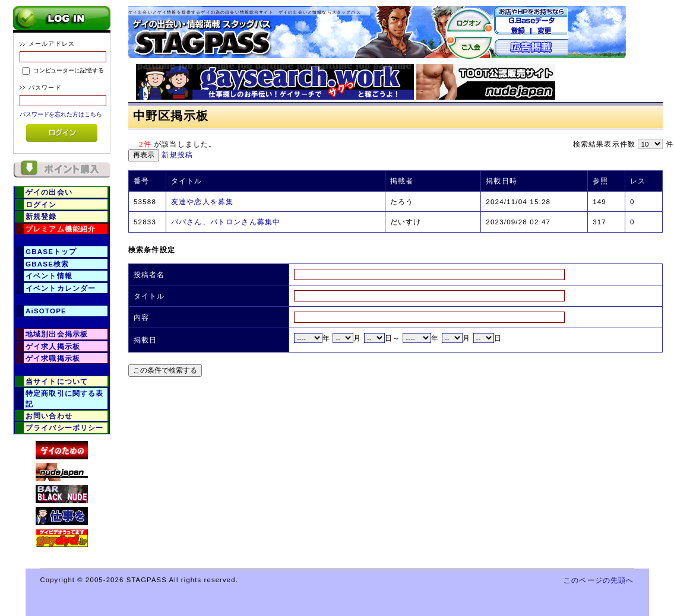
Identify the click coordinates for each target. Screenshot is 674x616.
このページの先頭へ (599, 580)
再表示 (144, 155)
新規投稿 (177, 155)
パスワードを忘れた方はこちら (61, 114)
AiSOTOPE (46, 311)
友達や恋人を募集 (202, 201)
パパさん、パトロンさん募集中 (226, 222)
